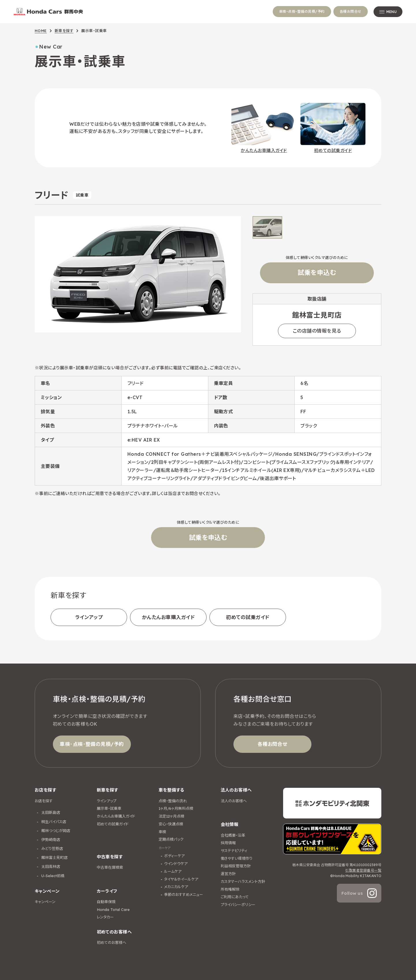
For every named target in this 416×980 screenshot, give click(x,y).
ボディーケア (174, 856)
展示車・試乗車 (109, 808)
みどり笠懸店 (52, 849)
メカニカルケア (176, 887)
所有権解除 (230, 889)
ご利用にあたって (235, 897)
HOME (41, 31)
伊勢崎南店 (50, 840)
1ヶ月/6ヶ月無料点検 (176, 808)
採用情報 (228, 843)
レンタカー (105, 917)
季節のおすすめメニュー (184, 894)
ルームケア (173, 871)
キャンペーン (45, 902)
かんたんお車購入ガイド (168, 617)
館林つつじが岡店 (55, 831)
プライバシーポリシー (238, 905)
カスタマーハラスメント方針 (243, 881)
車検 (162, 832)
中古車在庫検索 (110, 867)
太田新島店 (50, 812)
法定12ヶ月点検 (171, 816)
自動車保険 (106, 902)
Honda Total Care (113, 909)
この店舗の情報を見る (317, 330)
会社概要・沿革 (233, 835)
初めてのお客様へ (112, 942)
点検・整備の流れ (173, 801)
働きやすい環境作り (237, 858)
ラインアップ (89, 617)
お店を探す (44, 801)
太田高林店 (50, 866)
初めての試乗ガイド (248, 617)
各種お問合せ (351, 11)
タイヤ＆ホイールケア (181, 879)
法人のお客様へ (234, 801)
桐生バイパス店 (53, 822)
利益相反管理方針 (236, 866)
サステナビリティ (234, 851)
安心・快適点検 (171, 824)
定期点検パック (171, 839)
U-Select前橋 (52, 876)
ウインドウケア (176, 864)
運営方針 (228, 874)
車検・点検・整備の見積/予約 (302, 11)
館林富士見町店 (54, 857)
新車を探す (64, 31)
